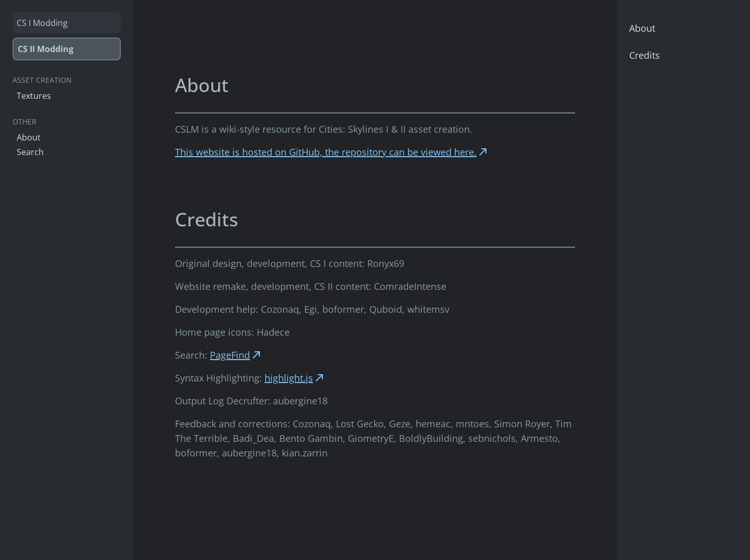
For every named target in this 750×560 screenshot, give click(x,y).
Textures (34, 96)
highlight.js (295, 378)
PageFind (236, 355)
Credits (645, 55)
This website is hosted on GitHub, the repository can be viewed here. (332, 152)
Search (30, 152)
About (29, 137)
